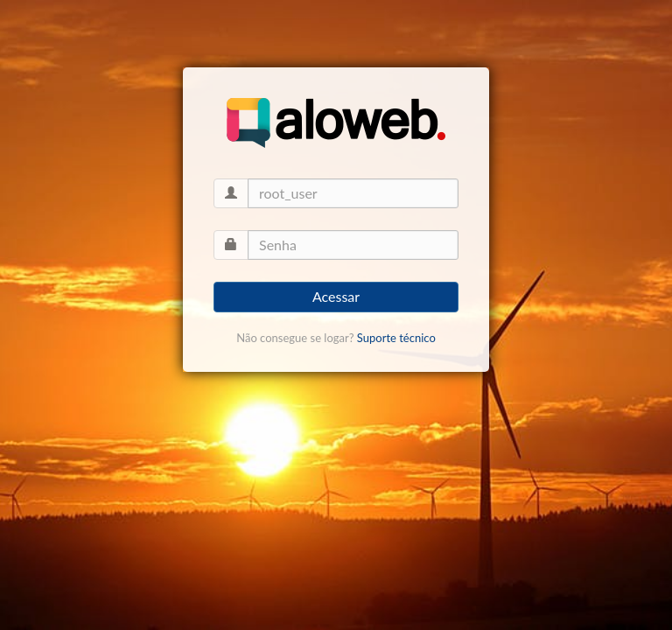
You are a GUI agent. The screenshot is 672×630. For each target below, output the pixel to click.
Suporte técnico (396, 338)
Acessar (336, 296)
